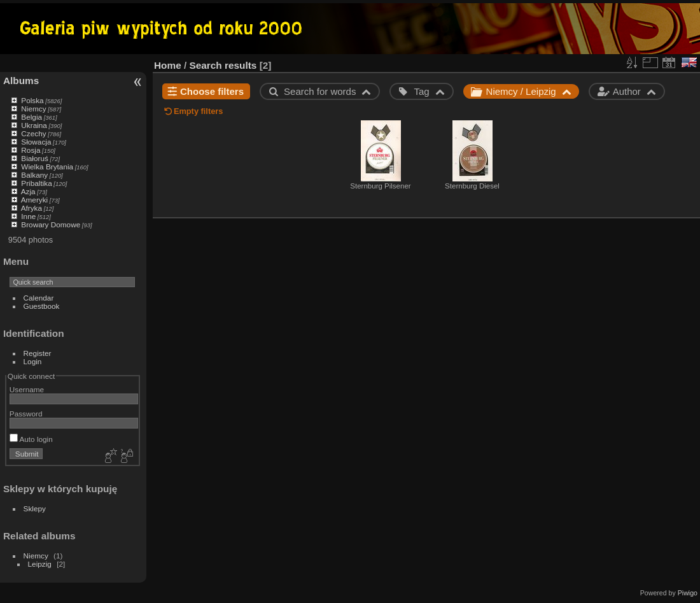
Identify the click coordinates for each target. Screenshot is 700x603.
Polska (32, 100)
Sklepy (35, 508)
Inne (28, 216)
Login (33, 361)
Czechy (33, 133)
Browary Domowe (51, 224)
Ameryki (35, 200)
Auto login (31, 439)
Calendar (39, 298)
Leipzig (40, 564)
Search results (223, 65)
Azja (28, 191)
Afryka (31, 208)
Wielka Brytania (47, 167)
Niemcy (33, 109)
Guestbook (42, 306)
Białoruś (35, 158)
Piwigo (688, 593)
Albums (21, 81)
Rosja (31, 150)
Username (27, 389)
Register (38, 353)
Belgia (31, 117)
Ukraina (34, 125)
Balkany (34, 175)
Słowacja (36, 142)
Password (26, 414)
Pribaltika (36, 183)
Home (168, 65)
